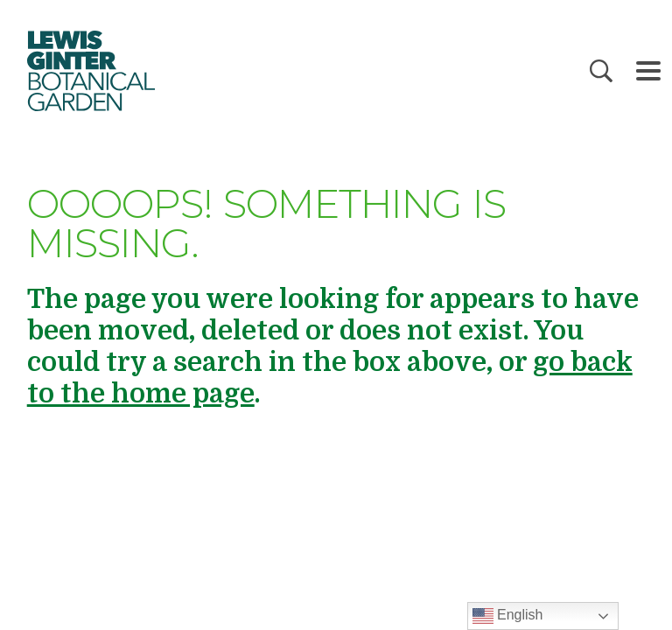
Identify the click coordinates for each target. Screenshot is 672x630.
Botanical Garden (90, 71)
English (508, 616)
